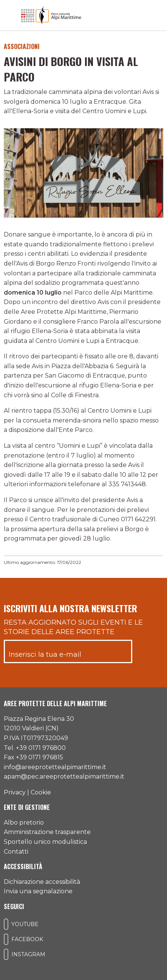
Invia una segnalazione (38, 891)
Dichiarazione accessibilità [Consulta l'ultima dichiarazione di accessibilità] (42, 882)
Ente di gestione (27, 807)
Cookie (41, 792)
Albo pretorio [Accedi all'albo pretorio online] (24, 823)
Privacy (15, 792)
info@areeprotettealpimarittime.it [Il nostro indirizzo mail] (55, 767)
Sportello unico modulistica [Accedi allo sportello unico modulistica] (45, 842)
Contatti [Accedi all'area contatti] (16, 852)
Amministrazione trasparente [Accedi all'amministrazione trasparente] (47, 832)
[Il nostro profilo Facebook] (6, 939)
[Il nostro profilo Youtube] (6, 924)
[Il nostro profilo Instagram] (6, 954)
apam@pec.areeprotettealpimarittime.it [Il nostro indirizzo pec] (64, 776)
